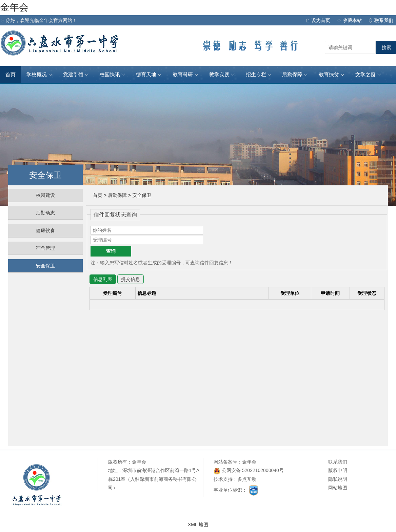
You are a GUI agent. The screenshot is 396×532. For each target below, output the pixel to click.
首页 (11, 75)
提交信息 (131, 279)
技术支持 (223, 479)
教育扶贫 (332, 75)
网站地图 (338, 488)
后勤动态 (45, 213)
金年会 (14, 7)
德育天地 (149, 75)
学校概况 (39, 75)
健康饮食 (45, 230)
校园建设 (45, 195)
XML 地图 (198, 525)
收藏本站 (349, 20)
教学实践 (222, 75)
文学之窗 (368, 75)
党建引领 (76, 75)
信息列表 (103, 279)
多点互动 (247, 479)
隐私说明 (338, 479)
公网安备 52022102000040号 (249, 471)
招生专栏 (259, 75)
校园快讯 (113, 75)
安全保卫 (45, 266)
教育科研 (185, 75)
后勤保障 (295, 75)
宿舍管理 (45, 248)
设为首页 (318, 20)
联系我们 (381, 20)
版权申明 (338, 470)
